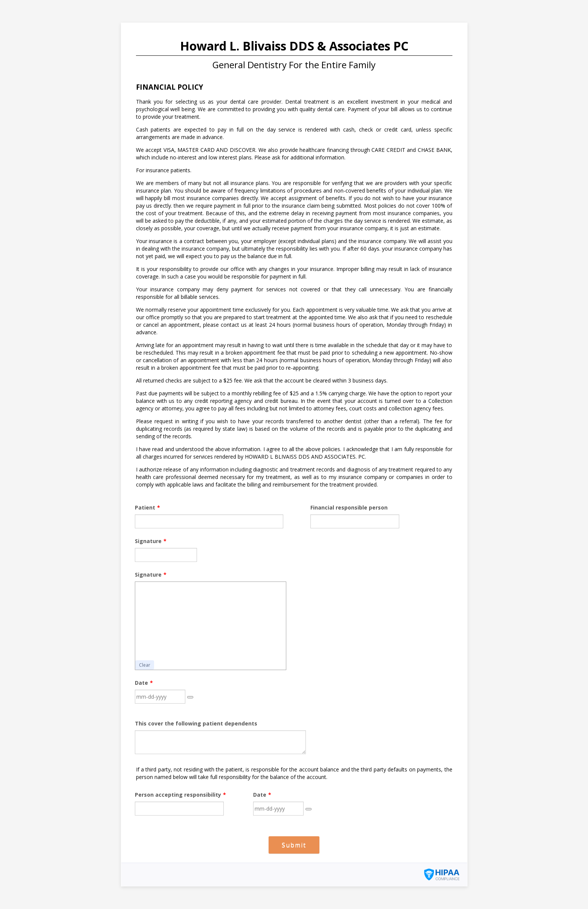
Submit (294, 845)
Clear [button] (145, 665)
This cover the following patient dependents (196, 723)
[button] (190, 697)
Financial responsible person (349, 507)
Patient (147, 507)
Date (144, 683)
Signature (151, 541)
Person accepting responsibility (180, 795)
